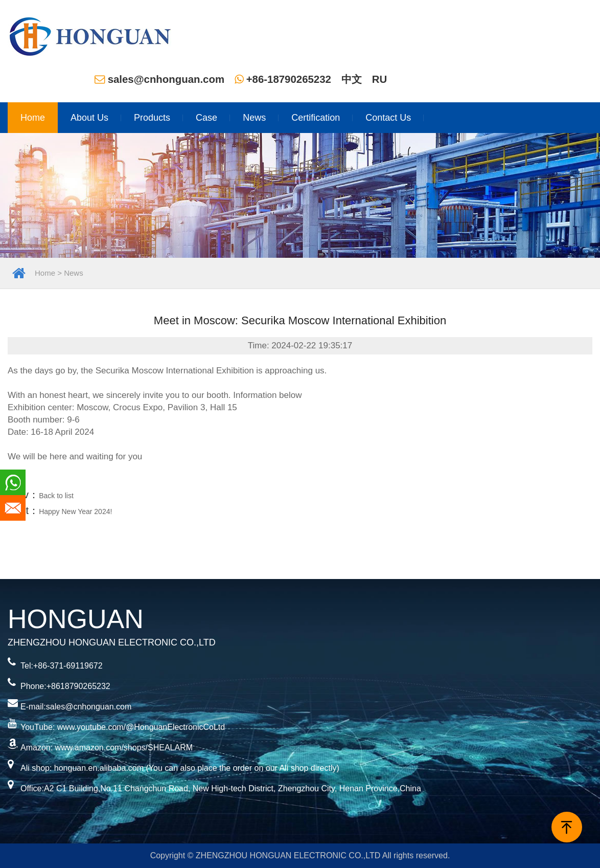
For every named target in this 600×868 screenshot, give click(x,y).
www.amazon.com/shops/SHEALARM (124, 748)
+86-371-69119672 (68, 666)
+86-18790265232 (283, 79)
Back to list (56, 496)
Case (206, 118)
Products (152, 118)
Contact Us (388, 118)
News (254, 118)
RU (379, 79)
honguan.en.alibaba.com (99, 768)
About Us (89, 118)
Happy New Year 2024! (75, 511)
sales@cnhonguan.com (159, 79)
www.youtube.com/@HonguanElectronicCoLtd (141, 727)
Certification (316, 118)
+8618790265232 (78, 686)
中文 (352, 79)
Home (33, 118)
